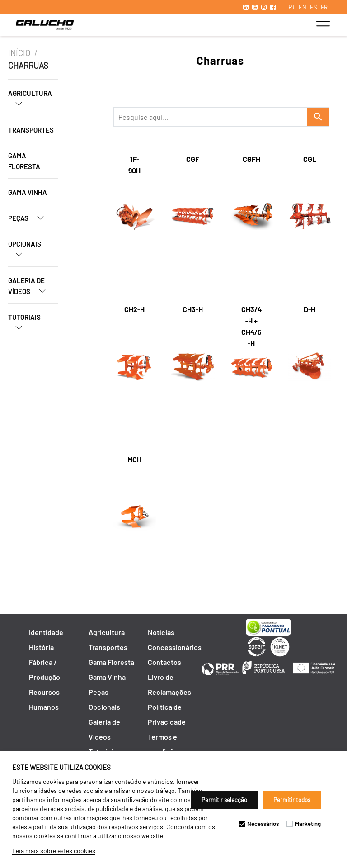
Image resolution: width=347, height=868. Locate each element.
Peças (30, 218)
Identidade (46, 632)
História (41, 647)
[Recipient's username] (210, 117)
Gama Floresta (24, 161)
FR (324, 7)
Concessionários (175, 647)
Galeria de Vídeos (30, 289)
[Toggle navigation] (323, 24)
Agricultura (30, 102)
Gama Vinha (28, 192)
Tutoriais (24, 326)
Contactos (164, 662)
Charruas (28, 66)
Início (19, 53)
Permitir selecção (224, 800)
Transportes (31, 130)
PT (292, 7)
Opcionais (25, 252)
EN (302, 7)
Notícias (161, 632)
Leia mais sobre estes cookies (54, 851)
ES (314, 7)
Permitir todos (292, 800)
